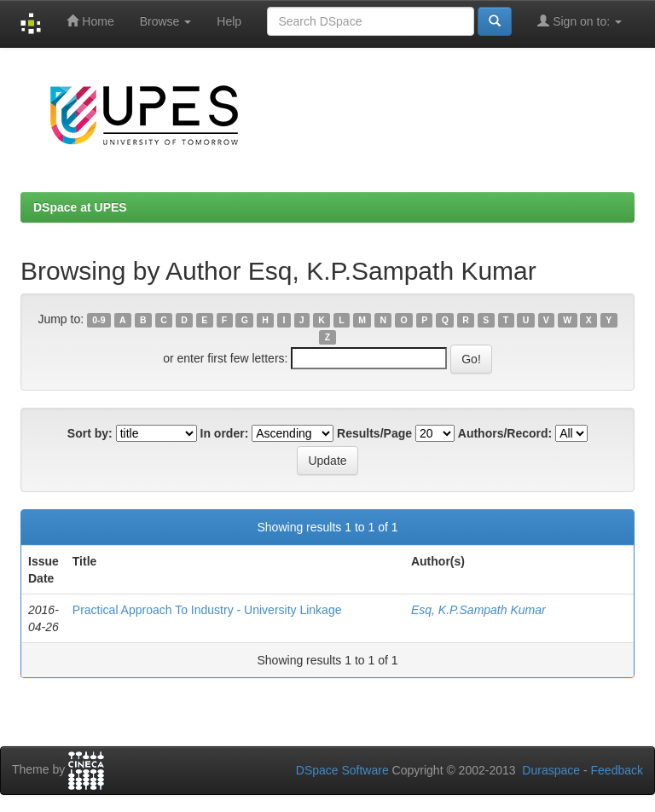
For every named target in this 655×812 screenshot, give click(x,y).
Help (229, 21)
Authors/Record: (505, 433)
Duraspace (551, 770)
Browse (166, 21)
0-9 (99, 320)
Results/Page (374, 433)
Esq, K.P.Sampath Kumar (478, 610)
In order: (225, 433)
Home (90, 21)
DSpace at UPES (80, 207)
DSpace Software (342, 770)
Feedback (617, 770)
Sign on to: (580, 21)
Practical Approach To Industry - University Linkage (207, 610)
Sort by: (90, 433)
